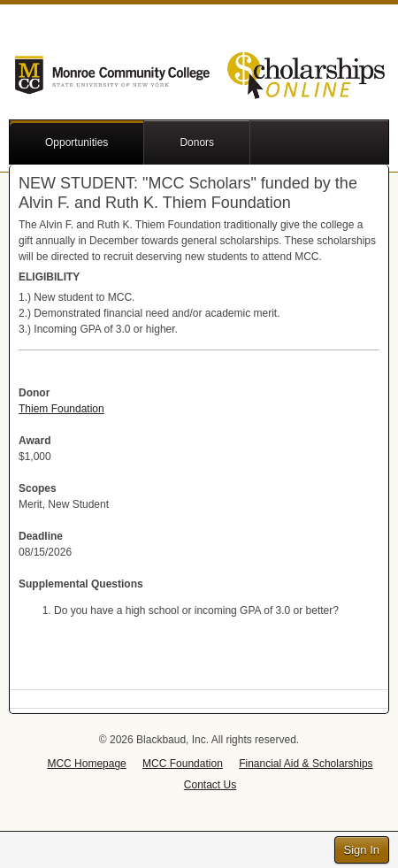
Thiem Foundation (61, 409)
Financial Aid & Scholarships (306, 764)
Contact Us (210, 785)
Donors (197, 142)
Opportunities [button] (77, 142)
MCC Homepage (86, 764)
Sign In (362, 850)
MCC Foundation (183, 764)
